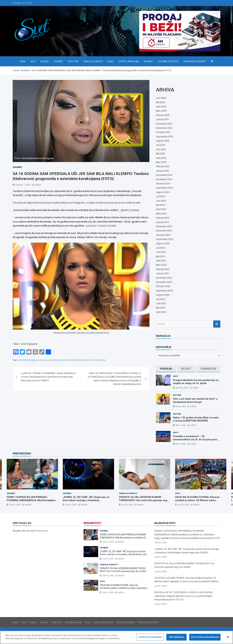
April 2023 (161, 261)
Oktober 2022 (163, 286)
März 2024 (161, 214)
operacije (53, 360)
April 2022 (161, 312)
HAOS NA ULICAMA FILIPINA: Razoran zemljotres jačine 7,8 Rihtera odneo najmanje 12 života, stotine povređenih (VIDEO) (197, 502)
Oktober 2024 (163, 184)
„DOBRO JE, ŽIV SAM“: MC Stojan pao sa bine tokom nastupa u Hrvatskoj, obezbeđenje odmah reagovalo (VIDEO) (86, 500)
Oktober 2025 (163, 132)
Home (23, 61)
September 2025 (165, 137)
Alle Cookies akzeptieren (205, 637)
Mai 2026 (161, 102)
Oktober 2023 (163, 235)
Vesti (33, 61)
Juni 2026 (161, 98)
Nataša (38, 185)
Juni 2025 (161, 149)
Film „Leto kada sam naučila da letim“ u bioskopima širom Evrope (195, 400)
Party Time (73, 61)
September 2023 (165, 239)
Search (217, 324)
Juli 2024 (161, 196)
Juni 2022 (161, 304)
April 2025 (161, 158)
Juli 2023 (161, 248)
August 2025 (163, 141)
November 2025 (164, 128)
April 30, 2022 (182, 388)
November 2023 (164, 231)
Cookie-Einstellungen (150, 637)
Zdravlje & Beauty (93, 61)
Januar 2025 (162, 171)
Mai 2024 (161, 205)
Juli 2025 (161, 145)
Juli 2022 (161, 299)
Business (148, 61)
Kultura (45, 61)
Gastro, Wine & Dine (129, 61)
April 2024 (161, 209)
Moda (110, 61)
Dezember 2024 (164, 175)
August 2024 (163, 192)
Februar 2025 (163, 166)
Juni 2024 (161, 201)
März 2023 (161, 265)
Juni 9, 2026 (15, 505)
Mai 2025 (161, 154)
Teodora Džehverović (79, 360)
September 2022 (165, 291)
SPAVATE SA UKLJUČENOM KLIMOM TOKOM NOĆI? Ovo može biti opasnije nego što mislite (144, 500)
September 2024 (165, 188)
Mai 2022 (161, 308)
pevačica (63, 360)
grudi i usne (42, 360)
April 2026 (161, 107)
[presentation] (213, 454)
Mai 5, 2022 (181, 444)
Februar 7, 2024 (23, 185)
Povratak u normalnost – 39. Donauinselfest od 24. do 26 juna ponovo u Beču (196, 439)
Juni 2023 (161, 252)
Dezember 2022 (164, 278)
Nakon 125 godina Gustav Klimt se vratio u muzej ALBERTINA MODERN (196, 419)
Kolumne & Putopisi (168, 61)
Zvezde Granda (98, 360)
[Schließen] (228, 637)
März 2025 (161, 162)
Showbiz (58, 61)
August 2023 (163, 244)
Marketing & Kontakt (195, 61)
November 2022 (164, 282)
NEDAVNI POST (93, 523)
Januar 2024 (162, 222)
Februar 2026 (163, 115)
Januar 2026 (162, 119)
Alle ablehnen (177, 637)
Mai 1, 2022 (181, 406)
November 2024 (164, 179)
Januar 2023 (162, 274)
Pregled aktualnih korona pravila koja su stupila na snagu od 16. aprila (196, 382)
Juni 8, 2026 (183, 505)
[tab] (166, 369)
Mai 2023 (161, 256)
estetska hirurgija (27, 360)
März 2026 (161, 111)
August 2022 (163, 295)
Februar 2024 (163, 218)
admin (196, 388)
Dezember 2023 (164, 226)
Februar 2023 (163, 269)
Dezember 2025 (164, 124)
